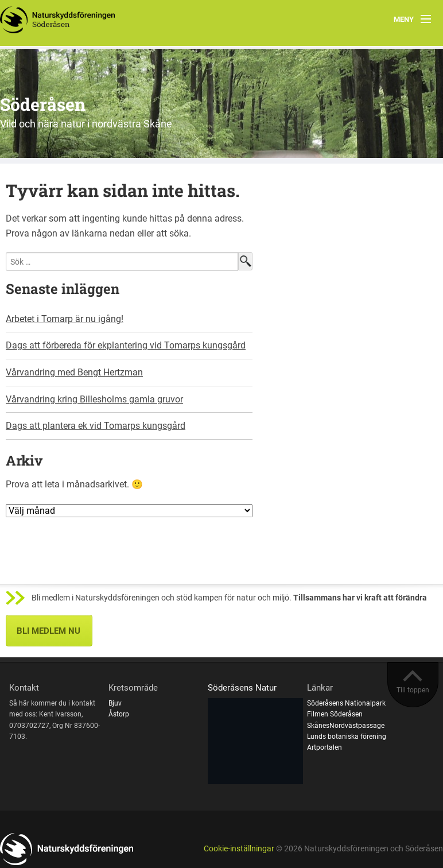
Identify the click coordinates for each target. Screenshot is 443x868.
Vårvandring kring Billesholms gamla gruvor (94, 399)
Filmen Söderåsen (335, 714)
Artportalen (325, 747)
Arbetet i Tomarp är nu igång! (65, 319)
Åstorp (119, 714)
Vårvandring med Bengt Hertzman (74, 372)
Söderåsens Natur (242, 688)
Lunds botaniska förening (347, 737)
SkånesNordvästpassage (346, 726)
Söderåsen (43, 104)
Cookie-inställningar (239, 849)
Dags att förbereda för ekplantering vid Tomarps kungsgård (126, 345)
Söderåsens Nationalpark (346, 703)
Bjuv (115, 703)
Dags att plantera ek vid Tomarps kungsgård (96, 426)
